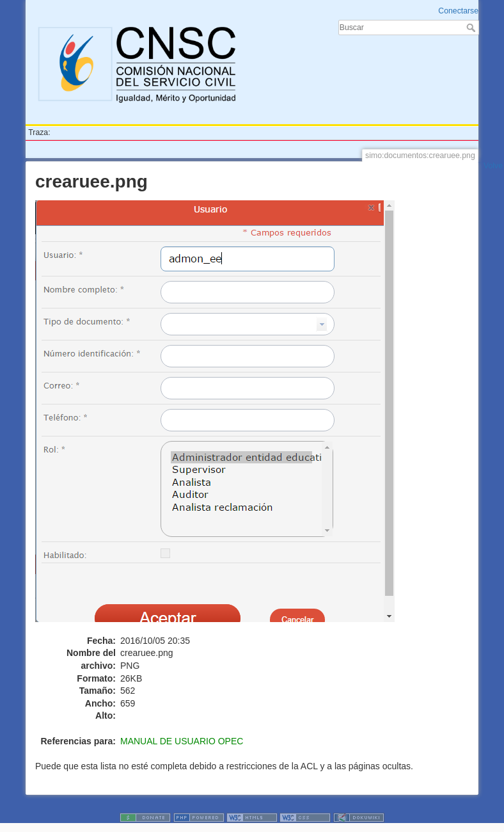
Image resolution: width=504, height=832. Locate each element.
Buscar (472, 28)
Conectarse (458, 11)
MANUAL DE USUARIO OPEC (182, 741)
